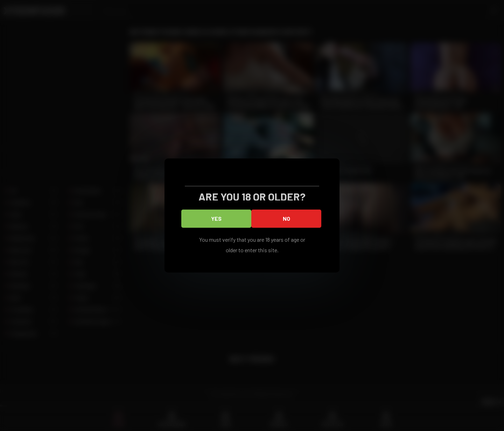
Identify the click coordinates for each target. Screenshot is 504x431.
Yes (216, 218)
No (286, 218)
